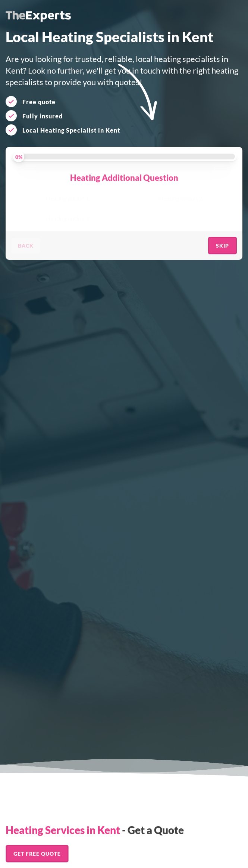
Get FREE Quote (37, 854)
